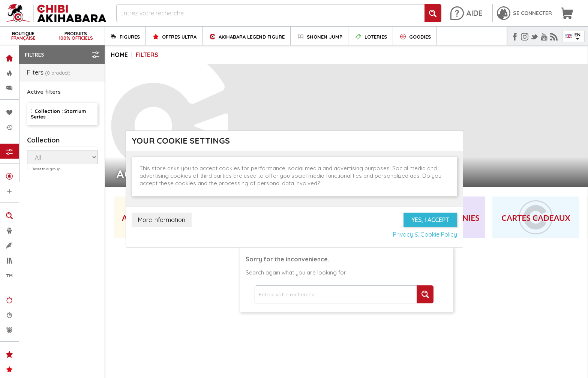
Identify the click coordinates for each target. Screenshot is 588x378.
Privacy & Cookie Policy (425, 234)
